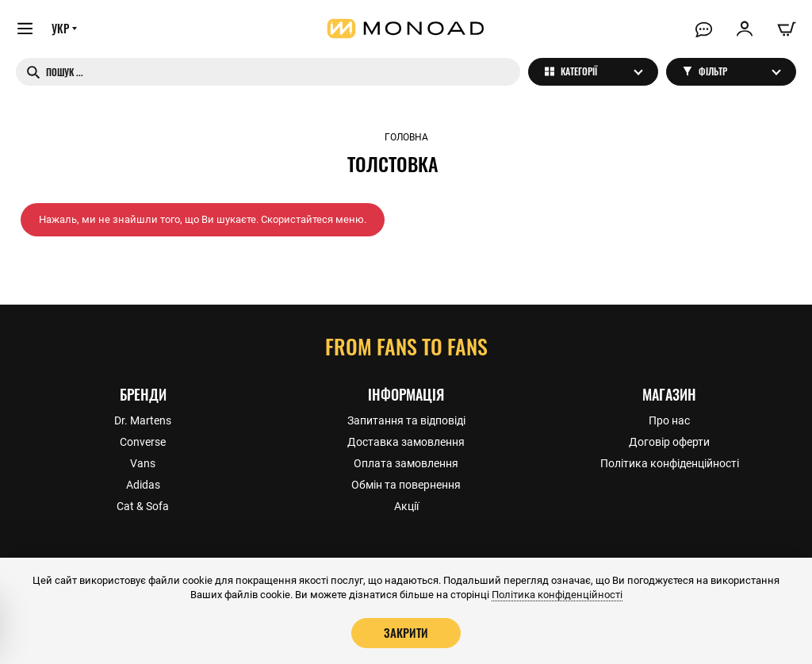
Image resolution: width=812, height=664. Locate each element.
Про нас (669, 420)
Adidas (143, 484)
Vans (143, 462)
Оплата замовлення (406, 462)
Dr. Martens (143, 420)
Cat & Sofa (143, 505)
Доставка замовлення (406, 441)
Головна (406, 137)
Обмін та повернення (406, 484)
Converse (143, 441)
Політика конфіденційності (670, 462)
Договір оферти (669, 441)
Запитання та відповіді (406, 420)
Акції (406, 505)
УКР (61, 29)
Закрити (406, 632)
